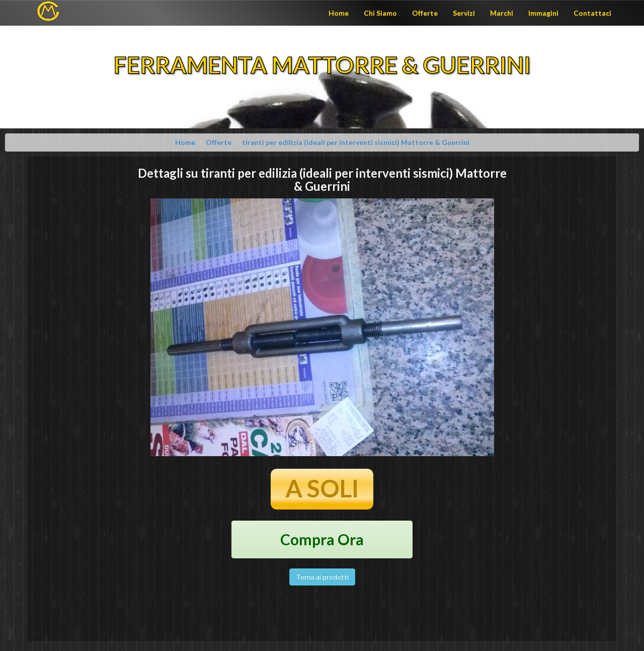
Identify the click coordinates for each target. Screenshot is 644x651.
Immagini (543, 13)
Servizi (464, 13)
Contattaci (592, 13)
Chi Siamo (380, 13)
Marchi (502, 13)
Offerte (425, 13)
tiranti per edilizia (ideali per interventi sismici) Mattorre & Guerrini (356, 142)
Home (339, 13)
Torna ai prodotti (322, 577)
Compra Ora (322, 539)
